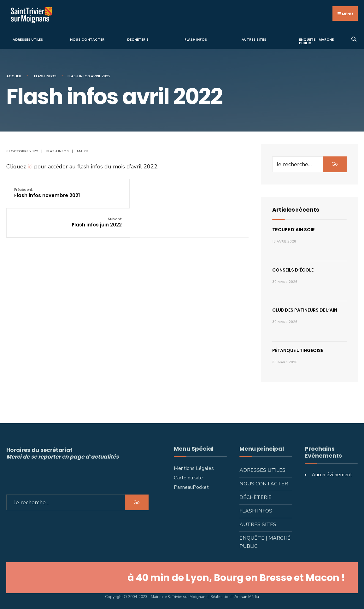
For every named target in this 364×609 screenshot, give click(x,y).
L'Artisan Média (245, 596)
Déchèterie (138, 39)
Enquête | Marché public (316, 41)
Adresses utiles (28, 39)
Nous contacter (87, 39)
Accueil (14, 76)
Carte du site (188, 477)
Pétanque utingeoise (298, 350)
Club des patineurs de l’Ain (305, 310)
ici (31, 166)
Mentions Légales (194, 468)
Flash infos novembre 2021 (47, 192)
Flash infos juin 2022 (215, 192)
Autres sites (254, 39)
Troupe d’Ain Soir (294, 229)
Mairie (83, 151)
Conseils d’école (293, 270)
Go (335, 164)
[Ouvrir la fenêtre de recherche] (354, 38)
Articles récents (296, 209)
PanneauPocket (191, 487)
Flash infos (196, 39)
